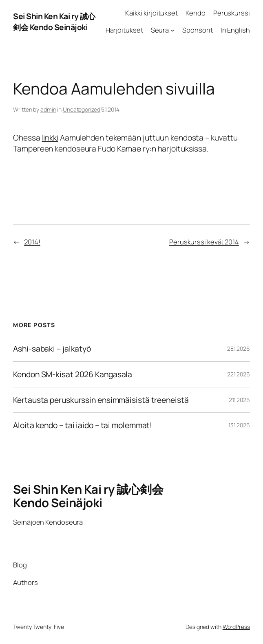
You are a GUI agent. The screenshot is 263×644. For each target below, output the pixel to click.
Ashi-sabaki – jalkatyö (52, 349)
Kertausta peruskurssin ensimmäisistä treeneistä (101, 400)
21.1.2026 (239, 400)
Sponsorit (197, 30)
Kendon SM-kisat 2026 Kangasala (73, 374)
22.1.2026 (239, 374)
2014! (32, 242)
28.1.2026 (239, 348)
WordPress (236, 627)
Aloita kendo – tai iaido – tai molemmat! (83, 425)
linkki (50, 137)
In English (235, 30)
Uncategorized (82, 109)
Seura (160, 30)
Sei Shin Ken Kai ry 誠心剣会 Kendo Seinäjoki (54, 22)
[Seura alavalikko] (172, 30)
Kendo (196, 13)
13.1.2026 (239, 425)
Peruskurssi (232, 13)
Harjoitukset (124, 30)
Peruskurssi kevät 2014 (204, 242)
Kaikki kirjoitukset (151, 13)
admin (48, 109)
